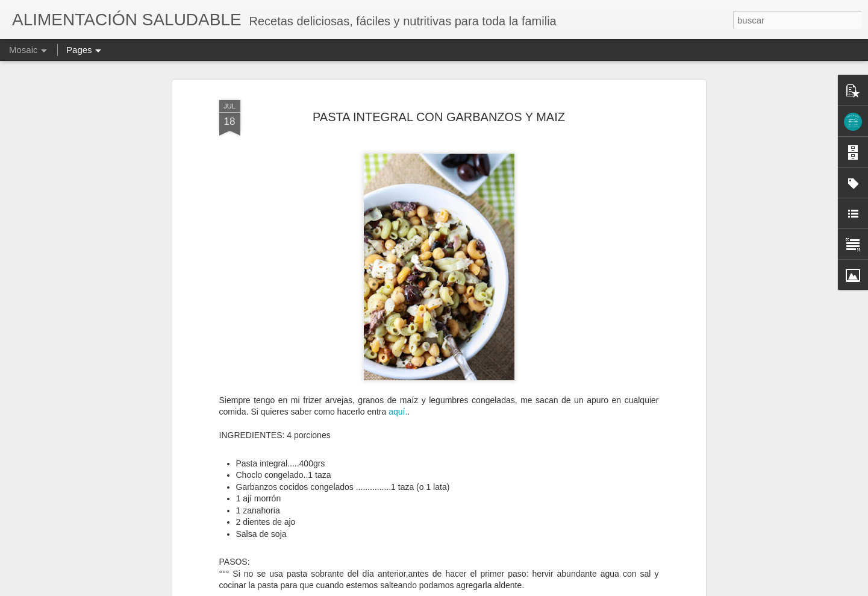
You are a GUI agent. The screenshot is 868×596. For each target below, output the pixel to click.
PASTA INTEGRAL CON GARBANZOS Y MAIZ (439, 117)
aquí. (397, 412)
